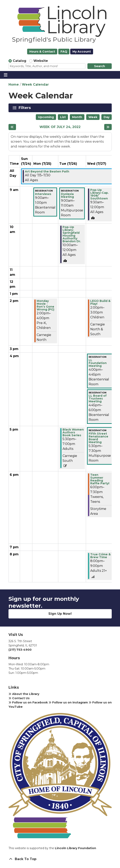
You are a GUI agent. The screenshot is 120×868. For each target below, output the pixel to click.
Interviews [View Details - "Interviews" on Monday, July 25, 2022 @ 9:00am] (43, 194)
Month (77, 117)
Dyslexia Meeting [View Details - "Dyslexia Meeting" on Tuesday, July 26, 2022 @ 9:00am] (67, 195)
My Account (82, 52)
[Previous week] (12, 127)
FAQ (64, 52)
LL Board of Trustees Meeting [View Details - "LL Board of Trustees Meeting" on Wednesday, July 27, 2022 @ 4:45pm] (98, 398)
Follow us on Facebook (28, 702)
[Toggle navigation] (6, 75)
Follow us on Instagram (68, 702)
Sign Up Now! (60, 614)
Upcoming (46, 117)
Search (100, 66)
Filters (25, 108)
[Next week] (108, 127)
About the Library (24, 694)
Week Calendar (35, 85)
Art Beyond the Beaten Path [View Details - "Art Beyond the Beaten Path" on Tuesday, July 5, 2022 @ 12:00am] (47, 171)
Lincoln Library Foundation (75, 848)
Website (41, 61)
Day (107, 117)
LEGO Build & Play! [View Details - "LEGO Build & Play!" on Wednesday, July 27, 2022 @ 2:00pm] (100, 302)
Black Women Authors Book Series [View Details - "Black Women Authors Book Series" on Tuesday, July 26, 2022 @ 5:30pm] (73, 432)
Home (14, 85)
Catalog (20, 61)
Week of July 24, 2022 (60, 127)
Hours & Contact (42, 52)
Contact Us (19, 698)
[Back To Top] (60, 859)
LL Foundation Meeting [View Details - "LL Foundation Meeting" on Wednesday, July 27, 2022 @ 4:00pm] (98, 363)
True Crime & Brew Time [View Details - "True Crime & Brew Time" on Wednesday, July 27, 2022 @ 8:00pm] (100, 556)
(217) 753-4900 (20, 650)
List (63, 117)
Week (93, 117)
